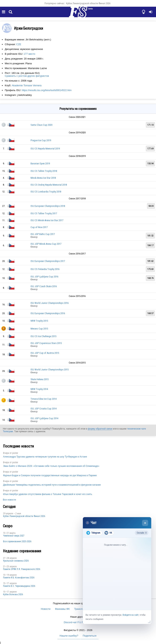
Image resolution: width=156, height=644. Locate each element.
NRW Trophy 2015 (39, 321)
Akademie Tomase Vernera (27, 85)
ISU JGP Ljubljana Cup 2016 (44, 277)
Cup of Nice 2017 (39, 227)
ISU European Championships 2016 (48, 313)
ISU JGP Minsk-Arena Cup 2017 (46, 244)
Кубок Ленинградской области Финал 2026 (88, 3)
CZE (19, 44)
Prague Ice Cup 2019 (41, 140)
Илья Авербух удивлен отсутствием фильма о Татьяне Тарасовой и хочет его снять (48, 494)
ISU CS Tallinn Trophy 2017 (44, 213)
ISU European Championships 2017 (48, 261)
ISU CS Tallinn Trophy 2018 (44, 171)
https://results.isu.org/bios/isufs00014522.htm (47, 90)
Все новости (9, 500)
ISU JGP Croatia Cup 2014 (44, 409)
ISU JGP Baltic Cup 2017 (43, 234)
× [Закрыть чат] (145, 523)
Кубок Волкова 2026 (13, 594)
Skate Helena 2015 (40, 379)
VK (108, 533)
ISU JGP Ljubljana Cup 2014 (44, 418)
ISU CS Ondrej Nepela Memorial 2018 (49, 185)
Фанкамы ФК (62, 609)
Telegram (93, 533)
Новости (46, 609)
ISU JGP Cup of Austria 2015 (45, 353)
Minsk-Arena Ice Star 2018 (43, 178)
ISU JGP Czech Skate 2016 (44, 286)
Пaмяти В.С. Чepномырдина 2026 (19, 586)
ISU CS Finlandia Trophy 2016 (45, 269)
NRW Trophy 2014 (39, 389)
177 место (30, 54)
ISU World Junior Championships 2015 (50, 370)
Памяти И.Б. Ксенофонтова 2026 (19, 578)
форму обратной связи (100, 429)
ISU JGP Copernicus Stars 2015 (46, 343)
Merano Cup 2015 (39, 329)
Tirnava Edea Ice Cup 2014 (44, 399)
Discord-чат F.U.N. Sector (78, 622)
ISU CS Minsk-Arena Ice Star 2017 (47, 220)
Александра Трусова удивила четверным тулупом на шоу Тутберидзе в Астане (45, 457)
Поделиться (90, 636)
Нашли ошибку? (69, 636)
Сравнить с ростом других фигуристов (27, 76)
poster (15, 453)
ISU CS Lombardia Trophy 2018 (46, 192)
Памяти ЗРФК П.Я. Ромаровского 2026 (22, 569)
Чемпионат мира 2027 (14, 536)
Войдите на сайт (131, 615)
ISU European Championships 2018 (48, 206)
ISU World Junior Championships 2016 (50, 303)
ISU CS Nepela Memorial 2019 (45, 149)
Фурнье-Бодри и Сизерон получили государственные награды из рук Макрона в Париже (50, 475)
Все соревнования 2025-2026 (17, 541)
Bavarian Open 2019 (40, 163)
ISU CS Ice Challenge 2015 (43, 336)
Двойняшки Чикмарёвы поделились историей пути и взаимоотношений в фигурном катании (52, 485)
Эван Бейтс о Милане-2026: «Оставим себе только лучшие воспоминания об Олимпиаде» (51, 466)
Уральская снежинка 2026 (16, 561)
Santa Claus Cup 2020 (41, 125)
